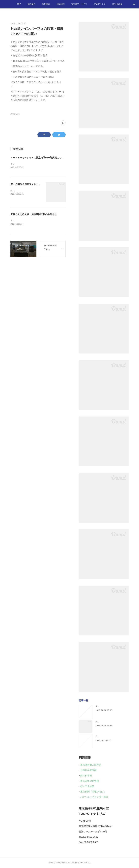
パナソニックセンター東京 (94, 797)
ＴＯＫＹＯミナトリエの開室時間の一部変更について (38, 158)
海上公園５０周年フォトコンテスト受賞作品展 (35, 185)
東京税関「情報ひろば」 (93, 792)
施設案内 (31, 4)
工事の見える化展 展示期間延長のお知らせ (34, 215)
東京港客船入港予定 (91, 765)
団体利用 (61, 4)
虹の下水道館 (87, 786)
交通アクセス (100, 4)
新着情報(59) (15, 114)
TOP (19, 4)
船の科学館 (86, 775)
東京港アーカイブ (79, 4)
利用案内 (46, 4)
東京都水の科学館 (90, 781)
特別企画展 (117, 4)
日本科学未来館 (88, 770)
